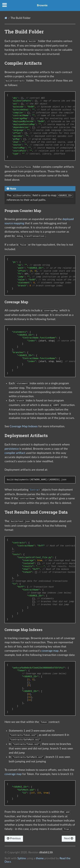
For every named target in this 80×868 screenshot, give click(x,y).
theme (40, 858)
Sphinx (22, 858)
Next (69, 838)
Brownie (42, 5)
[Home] (6, 18)
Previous (14, 838)
